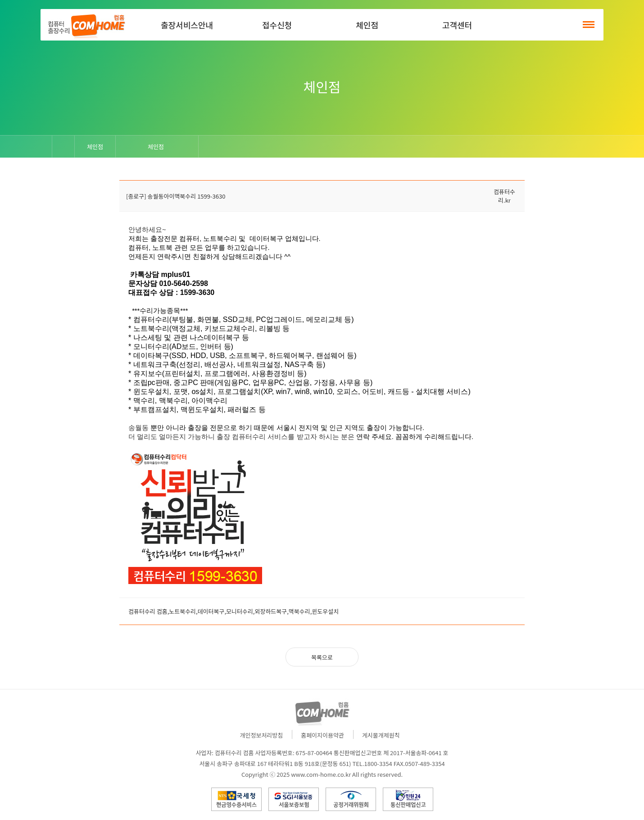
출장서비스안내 (187, 25)
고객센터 (457, 25)
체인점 (367, 25)
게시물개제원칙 (381, 735)
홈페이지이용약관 (322, 735)
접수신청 (277, 25)
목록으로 (322, 657)
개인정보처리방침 (262, 735)
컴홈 (86, 25)
